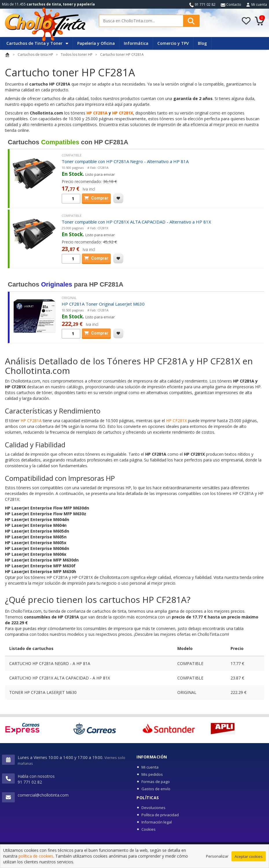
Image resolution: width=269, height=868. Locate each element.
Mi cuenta (259, 4)
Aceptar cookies (249, 856)
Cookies (149, 829)
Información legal (157, 822)
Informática (136, 43)
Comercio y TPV (173, 43)
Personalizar (217, 856)
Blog (202, 43)
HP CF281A (97, 113)
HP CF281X (123, 113)
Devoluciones (153, 808)
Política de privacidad (160, 815)
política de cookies (36, 856)
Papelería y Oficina (96, 43)
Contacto (231, 4)
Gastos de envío (156, 789)
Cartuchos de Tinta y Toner (37, 43)
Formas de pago (156, 782)
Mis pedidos (152, 774)
